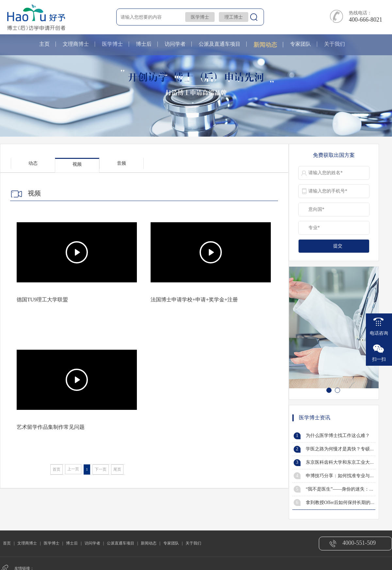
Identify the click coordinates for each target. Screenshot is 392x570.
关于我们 (335, 44)
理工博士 (234, 17)
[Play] (77, 252)
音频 (122, 163)
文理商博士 (76, 44)
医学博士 (200, 17)
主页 (44, 44)
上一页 (73, 469)
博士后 (144, 44)
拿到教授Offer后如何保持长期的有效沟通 (347, 503)
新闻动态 (265, 45)
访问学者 (175, 44)
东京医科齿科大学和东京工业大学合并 (345, 462)
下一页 (101, 469)
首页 (57, 469)
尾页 (117, 469)
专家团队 (301, 44)
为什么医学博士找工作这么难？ (338, 436)
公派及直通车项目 (220, 44)
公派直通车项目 (121, 543)
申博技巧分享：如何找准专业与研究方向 (347, 476)
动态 (33, 163)
